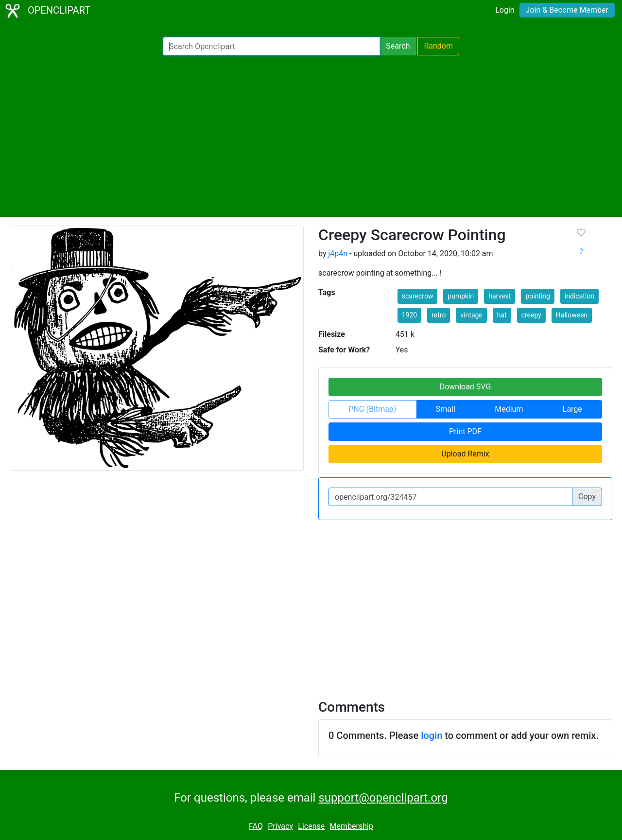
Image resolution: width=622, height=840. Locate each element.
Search (398, 46)
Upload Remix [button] (465, 454)
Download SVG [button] (466, 387)
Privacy (280, 826)
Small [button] (446, 409)
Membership (352, 826)
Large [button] (572, 409)
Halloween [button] (572, 315)
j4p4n (338, 254)
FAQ (256, 826)
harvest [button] (500, 296)
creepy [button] (531, 315)
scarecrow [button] (418, 296)
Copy (587, 497)
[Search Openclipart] (271, 46)
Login (505, 10)
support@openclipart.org (383, 798)
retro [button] (439, 315)
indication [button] (579, 296)
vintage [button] (471, 315)
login (432, 735)
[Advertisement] (311, 136)
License (311, 826)
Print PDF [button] (465, 431)
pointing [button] (538, 296)
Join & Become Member (567, 10)
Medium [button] (509, 409)
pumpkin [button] (461, 296)
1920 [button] (409, 315)
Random (438, 46)
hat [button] (502, 315)
